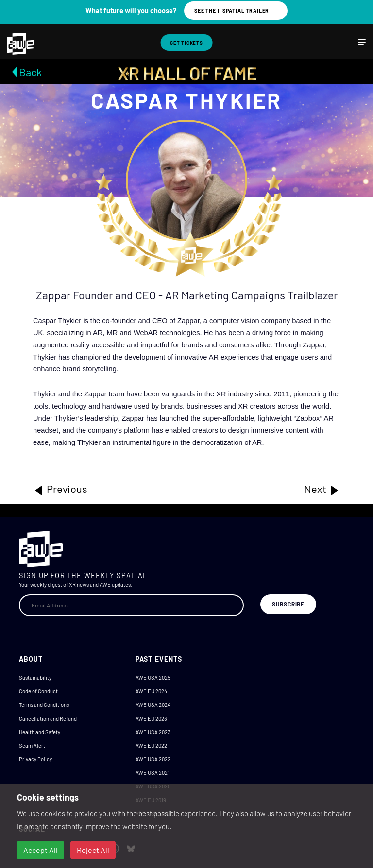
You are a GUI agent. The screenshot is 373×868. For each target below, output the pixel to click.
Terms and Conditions (44, 705)
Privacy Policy (35, 759)
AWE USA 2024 (153, 705)
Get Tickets (186, 43)
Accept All (41, 850)
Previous (60, 489)
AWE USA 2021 (153, 773)
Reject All (93, 850)
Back (30, 72)
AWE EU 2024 (151, 691)
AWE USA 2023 (153, 732)
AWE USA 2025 (153, 678)
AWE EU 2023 (151, 718)
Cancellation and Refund (48, 718)
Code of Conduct (38, 691)
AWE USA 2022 (153, 759)
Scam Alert (32, 745)
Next (322, 489)
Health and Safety (40, 732)
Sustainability (35, 678)
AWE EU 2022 (151, 745)
